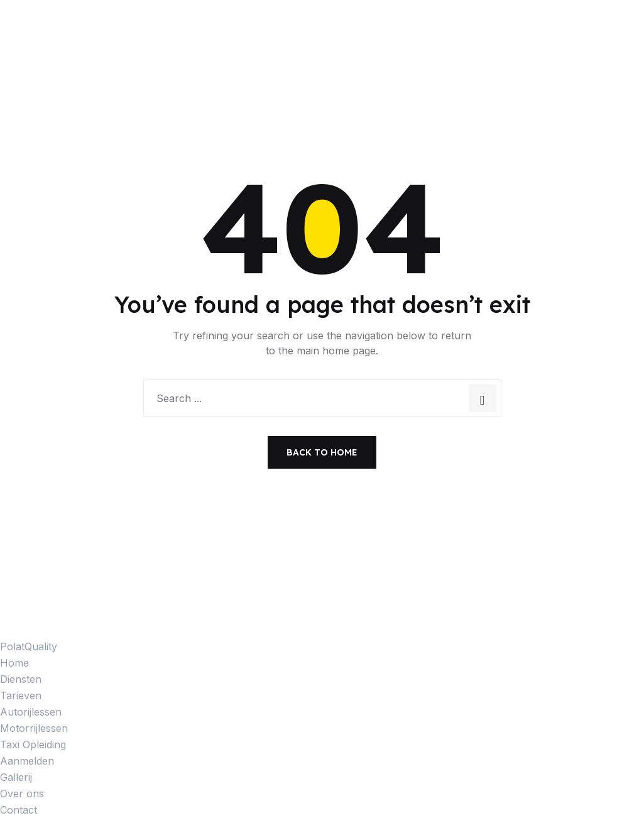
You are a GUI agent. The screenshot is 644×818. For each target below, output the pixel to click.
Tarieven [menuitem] (21, 695)
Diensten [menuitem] (21, 679)
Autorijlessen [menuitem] (31, 712)
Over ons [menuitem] (22, 793)
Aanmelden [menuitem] (27, 761)
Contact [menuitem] (19, 810)
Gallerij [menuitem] (16, 777)
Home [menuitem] (14, 663)
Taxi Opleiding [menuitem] (33, 744)
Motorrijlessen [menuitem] (34, 728)
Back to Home (322, 452)
